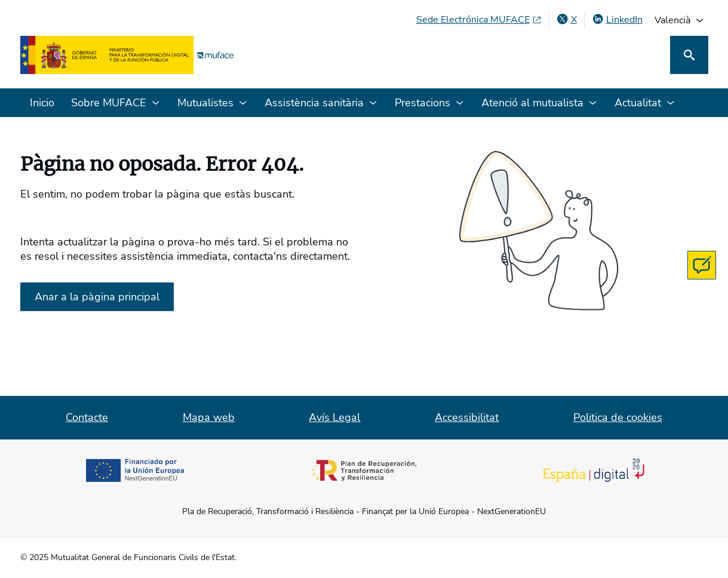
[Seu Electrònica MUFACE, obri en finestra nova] (479, 20)
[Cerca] (689, 55)
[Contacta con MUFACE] (702, 265)
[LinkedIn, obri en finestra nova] (617, 20)
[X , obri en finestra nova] (567, 20)
